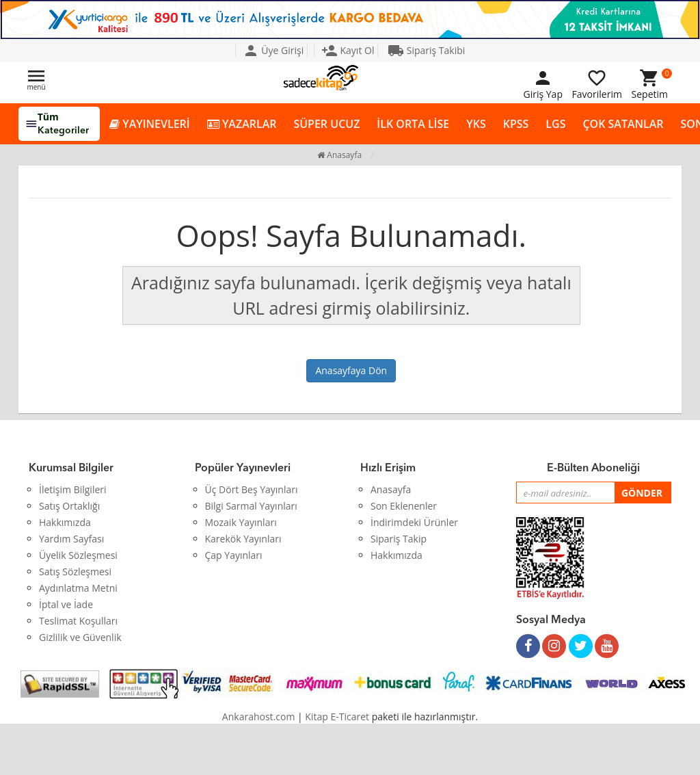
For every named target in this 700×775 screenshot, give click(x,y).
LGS (555, 124)
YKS (476, 124)
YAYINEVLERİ (150, 124)
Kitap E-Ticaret (337, 717)
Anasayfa (339, 155)
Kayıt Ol (348, 50)
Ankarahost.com (259, 717)
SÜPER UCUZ (326, 124)
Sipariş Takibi (426, 50)
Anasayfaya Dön (351, 370)
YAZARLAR (242, 124)
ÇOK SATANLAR (623, 124)
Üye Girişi (273, 50)
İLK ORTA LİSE (413, 124)
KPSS (516, 124)
